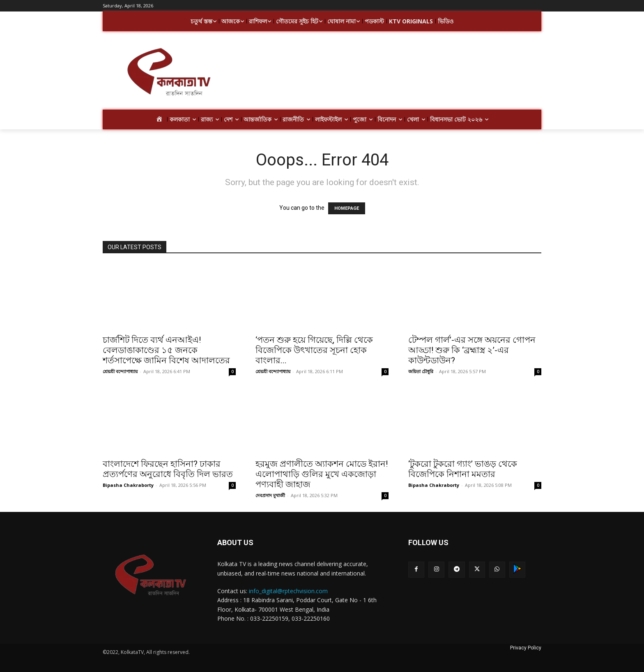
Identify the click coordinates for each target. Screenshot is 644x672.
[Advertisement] (388, 73)
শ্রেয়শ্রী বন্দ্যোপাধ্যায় (120, 371)
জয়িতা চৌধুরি (421, 371)
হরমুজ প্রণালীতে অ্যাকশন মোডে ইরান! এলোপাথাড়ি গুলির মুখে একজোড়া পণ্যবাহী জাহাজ (322, 474)
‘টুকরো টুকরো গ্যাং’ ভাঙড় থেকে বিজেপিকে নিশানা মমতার (463, 469)
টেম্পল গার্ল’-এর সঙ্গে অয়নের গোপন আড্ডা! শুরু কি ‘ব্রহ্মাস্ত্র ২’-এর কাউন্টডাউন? (472, 350)
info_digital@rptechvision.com (288, 591)
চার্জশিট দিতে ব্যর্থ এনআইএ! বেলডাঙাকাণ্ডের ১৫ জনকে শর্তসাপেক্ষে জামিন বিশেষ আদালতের (166, 350)
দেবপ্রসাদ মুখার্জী (270, 495)
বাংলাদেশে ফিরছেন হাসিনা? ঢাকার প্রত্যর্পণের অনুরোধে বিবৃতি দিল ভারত (168, 469)
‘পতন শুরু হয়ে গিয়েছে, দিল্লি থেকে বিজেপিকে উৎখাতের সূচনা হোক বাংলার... (314, 350)
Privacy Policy (526, 648)
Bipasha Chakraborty (128, 485)
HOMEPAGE (347, 208)
